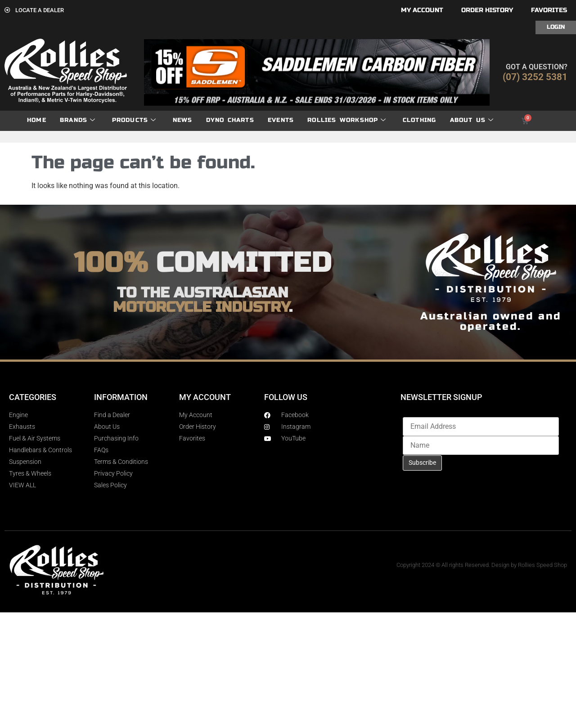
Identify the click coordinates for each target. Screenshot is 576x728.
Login (556, 27)
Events (281, 120)
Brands (78, 120)
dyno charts (230, 120)
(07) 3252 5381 (535, 77)
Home (37, 120)
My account (422, 10)
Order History (487, 10)
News (183, 120)
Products (134, 120)
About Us (472, 120)
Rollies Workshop (347, 120)
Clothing (420, 120)
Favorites (549, 10)
